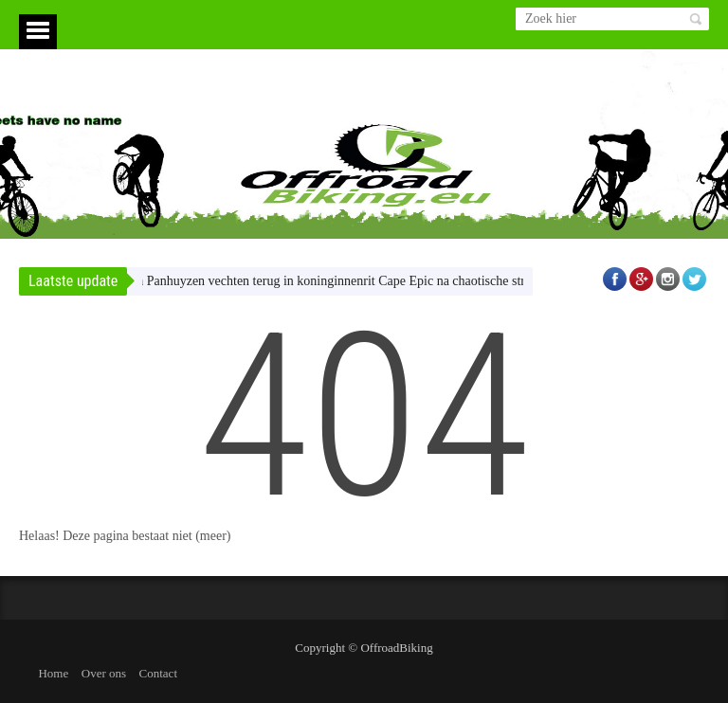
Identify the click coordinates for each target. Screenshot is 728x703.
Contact (158, 673)
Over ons (104, 673)
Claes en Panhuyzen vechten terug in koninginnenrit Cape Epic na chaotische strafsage (332, 281)
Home (53, 673)
